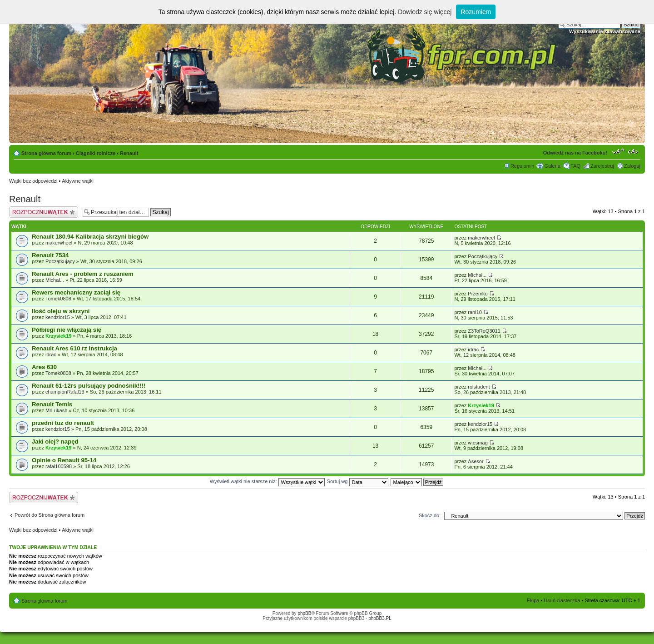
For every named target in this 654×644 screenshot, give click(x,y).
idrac (51, 354)
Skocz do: (430, 515)
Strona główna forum (46, 153)
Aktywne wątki (78, 181)
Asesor (476, 461)
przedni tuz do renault (63, 423)
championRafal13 (65, 392)
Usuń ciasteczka (562, 600)
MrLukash (56, 410)
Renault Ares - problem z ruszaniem (83, 274)
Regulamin (523, 166)
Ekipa (533, 600)
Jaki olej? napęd (55, 442)
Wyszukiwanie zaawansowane (605, 31)
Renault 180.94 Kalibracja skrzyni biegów (90, 237)
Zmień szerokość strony (634, 151)
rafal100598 (59, 466)
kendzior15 (58, 317)
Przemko (478, 294)
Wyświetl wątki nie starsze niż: (267, 481)
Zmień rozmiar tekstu (618, 151)
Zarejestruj (602, 166)
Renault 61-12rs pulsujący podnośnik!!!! (89, 386)
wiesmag (478, 443)
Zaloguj (632, 166)
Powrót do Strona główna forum (50, 515)
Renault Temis (52, 404)
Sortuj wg (358, 481)
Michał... (55, 280)
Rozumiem (476, 12)
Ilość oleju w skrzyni (61, 311)
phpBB (304, 613)
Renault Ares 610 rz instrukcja (74, 348)
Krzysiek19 (59, 336)
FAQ (575, 166)
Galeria (552, 166)
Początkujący (60, 261)
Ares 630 (44, 367)
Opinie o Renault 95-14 (64, 460)
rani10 (475, 312)
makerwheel (59, 243)
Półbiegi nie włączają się (67, 330)
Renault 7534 (50, 255)
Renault (129, 153)
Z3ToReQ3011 (484, 331)
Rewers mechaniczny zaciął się (76, 292)
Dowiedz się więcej (425, 12)
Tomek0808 (58, 299)
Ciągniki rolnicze (96, 153)
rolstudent (479, 387)
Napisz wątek (44, 212)
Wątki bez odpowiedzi (33, 181)
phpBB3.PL (380, 618)
